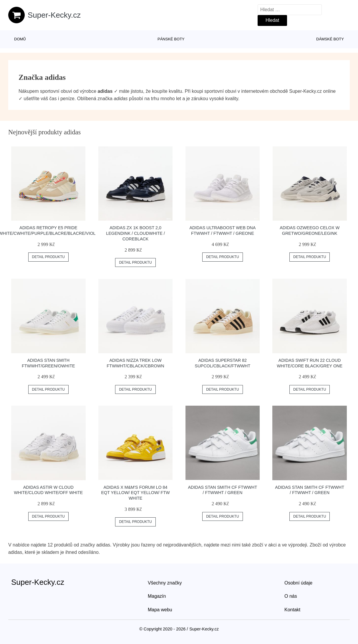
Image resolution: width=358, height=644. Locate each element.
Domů (20, 39)
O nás (291, 596)
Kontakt (292, 610)
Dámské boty (330, 39)
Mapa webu (160, 610)
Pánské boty (171, 39)
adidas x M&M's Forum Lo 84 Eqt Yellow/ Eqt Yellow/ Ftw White (135, 493)
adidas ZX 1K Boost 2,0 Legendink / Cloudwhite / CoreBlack (135, 233)
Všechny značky (165, 583)
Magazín (157, 596)
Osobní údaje (298, 583)
